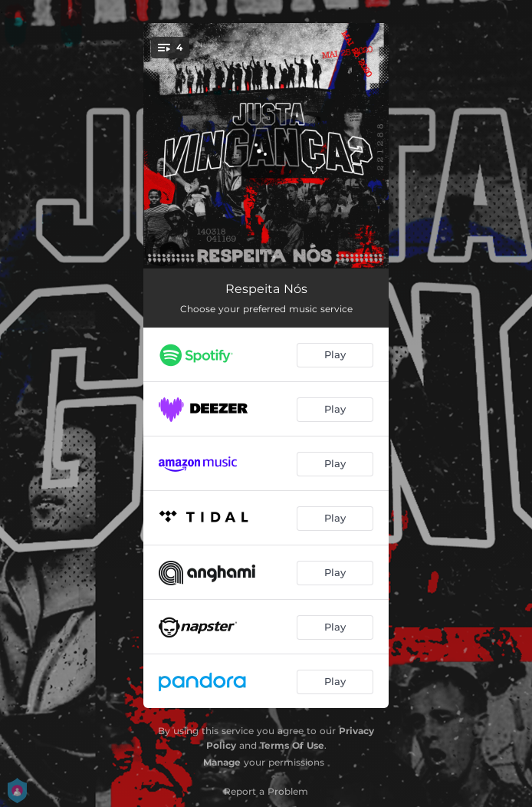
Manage (222, 762)
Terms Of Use (292, 745)
